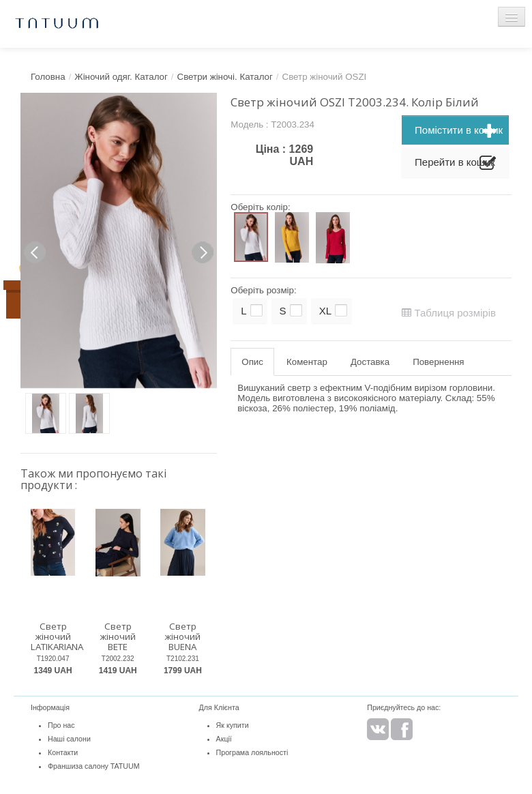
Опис (252, 362)
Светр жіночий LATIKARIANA (57, 636)
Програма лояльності (252, 752)
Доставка (370, 362)
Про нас (61, 725)
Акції (224, 739)
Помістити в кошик (459, 132)
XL (325, 311)
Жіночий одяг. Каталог (121, 77)
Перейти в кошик (455, 164)
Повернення (438, 362)
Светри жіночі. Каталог (225, 77)
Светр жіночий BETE (118, 636)
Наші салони (69, 739)
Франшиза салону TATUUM (94, 766)
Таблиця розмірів (449, 313)
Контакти (63, 752)
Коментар (307, 362)
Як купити (233, 725)
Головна (48, 77)
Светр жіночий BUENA (182, 636)
